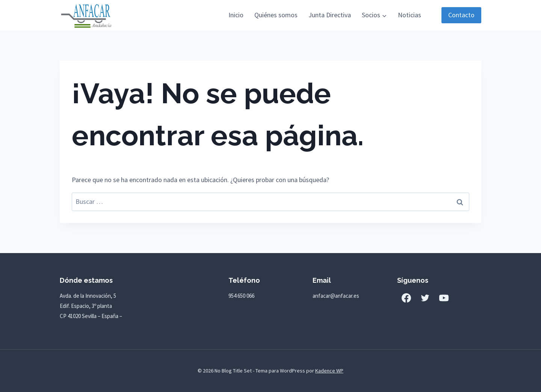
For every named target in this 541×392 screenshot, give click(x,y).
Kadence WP (329, 371)
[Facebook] (407, 298)
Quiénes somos (276, 15)
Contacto (461, 15)
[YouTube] (444, 298)
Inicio (236, 15)
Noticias (410, 15)
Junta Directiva (330, 15)
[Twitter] (425, 298)
